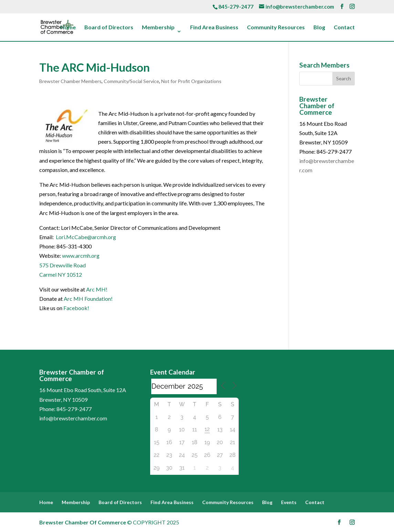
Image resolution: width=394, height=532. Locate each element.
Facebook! (76, 308)
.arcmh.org (87, 255)
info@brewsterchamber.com (73, 418)
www (68, 255)
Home (68, 28)
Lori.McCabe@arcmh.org (86, 237)
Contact (344, 28)
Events (289, 502)
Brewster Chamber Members (70, 81)
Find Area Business (214, 28)
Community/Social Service (131, 81)
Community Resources (276, 28)
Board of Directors (109, 28)
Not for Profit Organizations (191, 81)
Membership (158, 28)
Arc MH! (97, 289)
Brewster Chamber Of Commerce (83, 522)
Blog (319, 28)
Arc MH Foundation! (88, 299)
